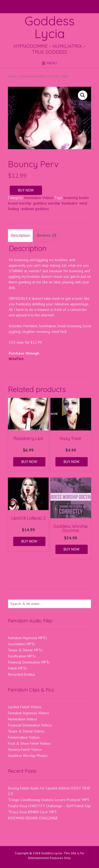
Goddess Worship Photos (28, 756)
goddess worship (47, 203)
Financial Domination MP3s (29, 662)
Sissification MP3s (22, 656)
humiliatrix (70, 203)
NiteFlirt (16, 359)
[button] (83, 95)
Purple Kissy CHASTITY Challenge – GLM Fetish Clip (49, 806)
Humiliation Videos (33, 76)
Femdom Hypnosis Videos (29, 713)
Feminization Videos (24, 737)
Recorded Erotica (21, 674)
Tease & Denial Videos (26, 731)
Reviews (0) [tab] (47, 235)
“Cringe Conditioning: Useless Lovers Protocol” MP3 (49, 800)
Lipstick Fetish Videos (25, 707)
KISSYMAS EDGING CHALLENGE (33, 818)
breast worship (20, 203)
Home (12, 76)
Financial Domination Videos (30, 725)
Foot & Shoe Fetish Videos (29, 743)
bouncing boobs (76, 198)
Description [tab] (20, 235)
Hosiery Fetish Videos (25, 749)
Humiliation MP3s (22, 644)
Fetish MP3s (17, 668)
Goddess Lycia (49, 27)
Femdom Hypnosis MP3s (27, 638)
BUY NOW (26, 190)
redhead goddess (35, 209)
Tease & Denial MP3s (25, 650)
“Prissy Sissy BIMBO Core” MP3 (32, 812)
